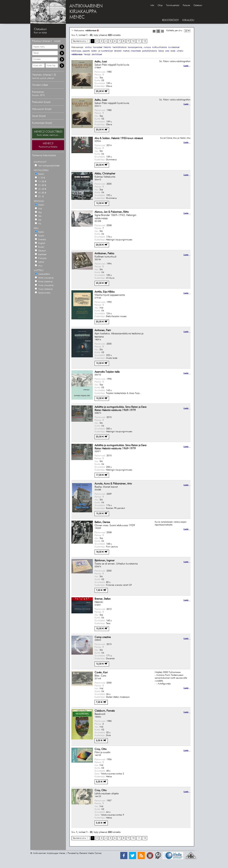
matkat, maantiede (132, 51)
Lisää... (187, 66)
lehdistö (118, 51)
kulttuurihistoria (160, 47)
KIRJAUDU (188, 20)
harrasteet (98, 47)
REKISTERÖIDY (170, 20)
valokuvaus (91, 31)
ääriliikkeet (97, 54)
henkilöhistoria (120, 47)
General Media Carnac (90, 853)
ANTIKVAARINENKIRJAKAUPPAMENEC (86, 12)
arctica (88, 47)
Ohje (160, 5)
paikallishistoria (150, 51)
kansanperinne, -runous (139, 47)
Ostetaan (198, 5)
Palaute (186, 5)
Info (152, 5)
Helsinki (107, 47)
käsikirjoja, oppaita (81, 51)
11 (139, 41)
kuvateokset (174, 47)
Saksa (161, 51)
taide (173, 51)
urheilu (180, 51)
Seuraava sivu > (81, 41)
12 (145, 41)
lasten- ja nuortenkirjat (102, 51)
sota (167, 51)
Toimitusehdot (173, 5)
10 (133, 41)
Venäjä (87, 54)
